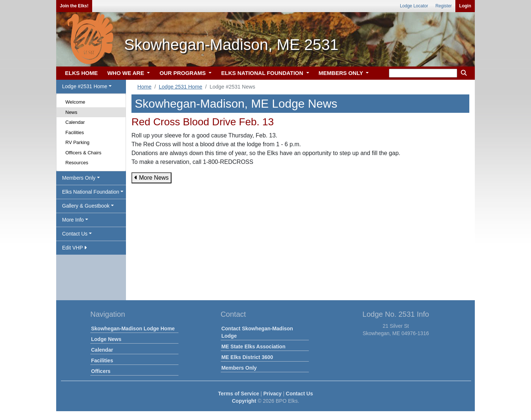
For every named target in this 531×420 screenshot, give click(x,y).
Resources (77, 163)
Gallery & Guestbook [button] (86, 206)
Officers (101, 371)
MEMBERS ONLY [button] (342, 73)
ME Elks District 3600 (247, 357)
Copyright (244, 401)
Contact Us (299, 394)
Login (465, 6)
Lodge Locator (414, 6)
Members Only (239, 368)
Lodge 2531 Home (180, 87)
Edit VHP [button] (74, 248)
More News (151, 178)
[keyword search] (423, 73)
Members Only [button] (79, 178)
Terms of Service (239, 394)
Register (444, 6)
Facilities (75, 132)
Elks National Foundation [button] (91, 192)
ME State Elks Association (254, 347)
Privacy (272, 394)
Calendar (75, 122)
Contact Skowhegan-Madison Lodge (257, 332)
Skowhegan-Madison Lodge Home (133, 329)
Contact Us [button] (75, 234)
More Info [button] (73, 220)
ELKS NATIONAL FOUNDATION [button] (263, 73)
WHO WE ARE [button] (126, 73)
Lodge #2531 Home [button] (85, 86)
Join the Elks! (74, 6)
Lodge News (106, 339)
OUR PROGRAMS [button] (183, 73)
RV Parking (77, 142)
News (71, 112)
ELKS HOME (81, 73)
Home (144, 87)
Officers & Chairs (83, 153)
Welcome (75, 102)
